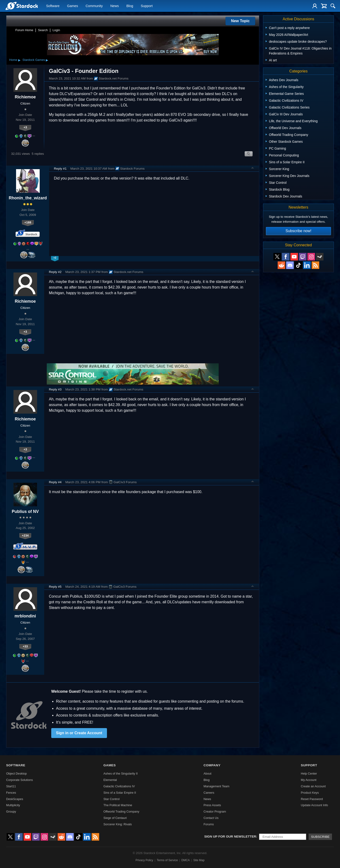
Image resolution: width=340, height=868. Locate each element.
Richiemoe (25, 97)
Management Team (216, 786)
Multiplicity (13, 805)
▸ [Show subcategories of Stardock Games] (47, 60)
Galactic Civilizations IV (119, 786)
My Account (309, 780)
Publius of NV (25, 512)
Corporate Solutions (19, 780)
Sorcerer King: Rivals (118, 824)
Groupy (11, 811)
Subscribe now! (298, 231)
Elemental (110, 780)
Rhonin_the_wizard (28, 198)
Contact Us (211, 818)
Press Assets (212, 805)
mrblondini (25, 616)
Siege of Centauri (115, 818)
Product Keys (310, 793)
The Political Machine (118, 805)
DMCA (185, 860)
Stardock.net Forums (111, 79)
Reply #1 (60, 169)
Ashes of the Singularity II (121, 774)
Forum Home (24, 30)
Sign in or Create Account (79, 733)
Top (253, 168)
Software (53, 6)
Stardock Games (34, 60)
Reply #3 (55, 389)
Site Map (199, 860)
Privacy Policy (144, 860)
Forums (209, 824)
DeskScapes (15, 799)
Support (147, 6)
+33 (25, 646)
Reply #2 (55, 272)
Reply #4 (55, 482)
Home (13, 60)
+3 (25, 127)
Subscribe (320, 837)
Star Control (111, 799)
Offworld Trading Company (121, 811)
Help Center (309, 774)
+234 (25, 535)
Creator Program (215, 811)
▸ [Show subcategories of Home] (19, 60)
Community (94, 6)
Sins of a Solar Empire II (120, 793)
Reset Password (312, 799)
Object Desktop (17, 774)
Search (43, 30)
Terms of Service (167, 860)
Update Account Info (314, 805)
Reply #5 (55, 587)
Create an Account (313, 786)
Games (72, 6)
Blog (130, 6)
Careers (209, 793)
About (207, 774)
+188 (28, 222)
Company (212, 765)
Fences (11, 793)
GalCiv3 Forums (123, 482)
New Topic (240, 21)
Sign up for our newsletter (230, 837)
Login (56, 30)
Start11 (11, 786)
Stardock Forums (130, 168)
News (115, 6)
